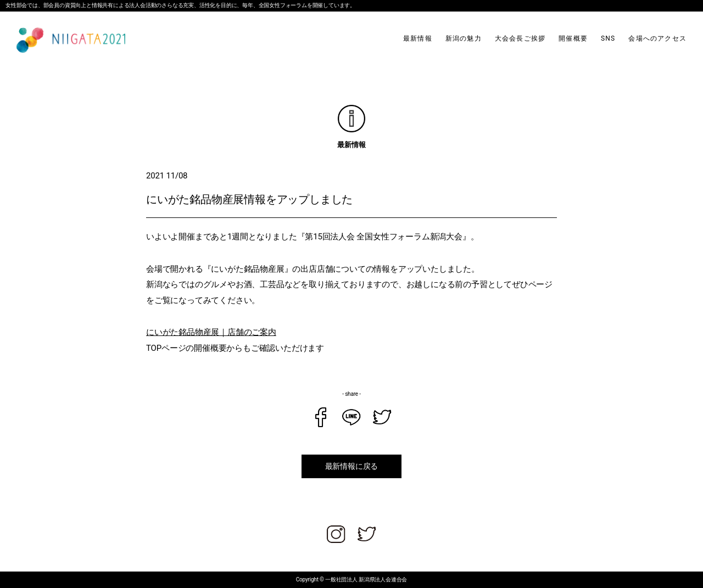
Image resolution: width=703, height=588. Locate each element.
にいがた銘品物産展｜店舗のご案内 (211, 332)
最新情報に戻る (352, 466)
